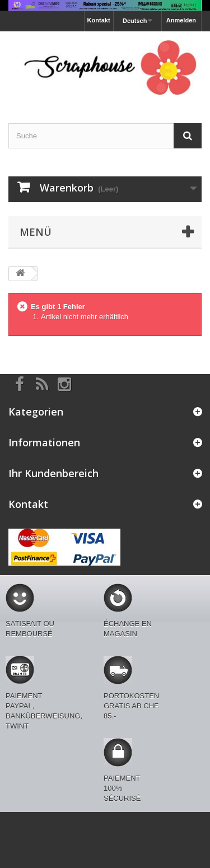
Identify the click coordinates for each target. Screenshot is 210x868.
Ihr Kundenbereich (53, 473)
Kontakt (99, 20)
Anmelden (181, 20)
